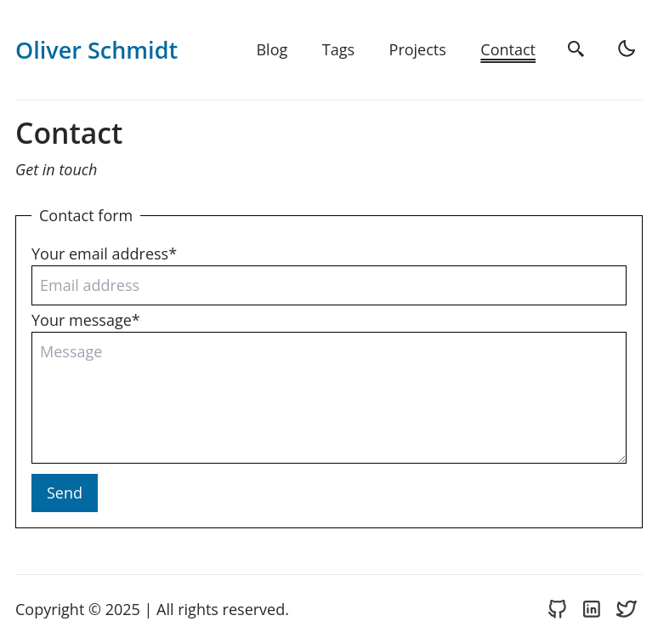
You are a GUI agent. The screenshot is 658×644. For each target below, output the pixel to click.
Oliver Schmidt (96, 50)
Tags (338, 49)
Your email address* (104, 254)
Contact (508, 49)
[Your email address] (329, 285)
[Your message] (329, 398)
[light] (627, 50)
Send (65, 493)
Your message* (86, 320)
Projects (418, 49)
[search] (578, 50)
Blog (272, 49)
